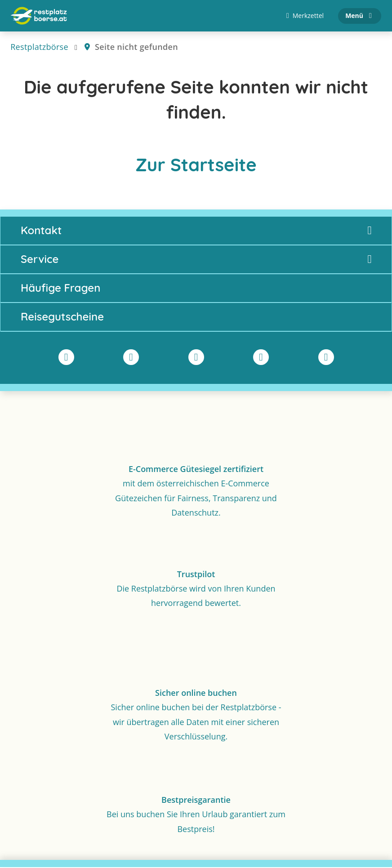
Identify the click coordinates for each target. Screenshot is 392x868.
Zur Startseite (196, 165)
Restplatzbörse (39, 48)
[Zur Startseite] (39, 16)
